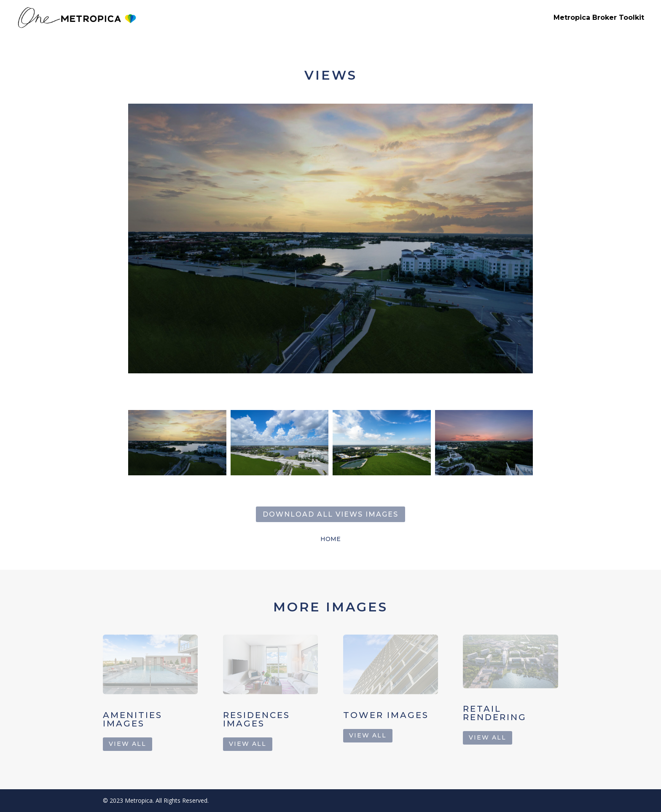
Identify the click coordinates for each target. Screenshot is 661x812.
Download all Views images (330, 514)
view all (128, 744)
